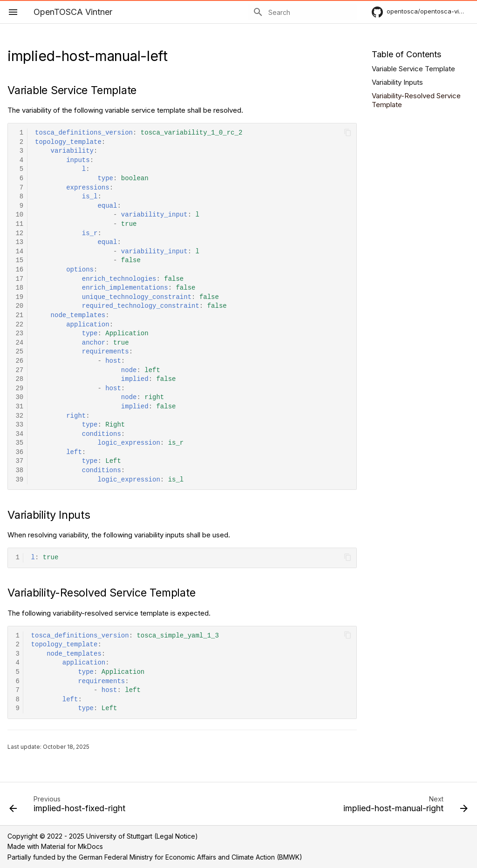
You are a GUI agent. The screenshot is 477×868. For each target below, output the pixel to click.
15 (19, 261)
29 (19, 389)
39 (19, 480)
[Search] (302, 12)
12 (19, 234)
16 (19, 270)
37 (19, 461)
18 (19, 288)
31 (19, 407)
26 (19, 361)
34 (19, 434)
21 (19, 315)
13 (19, 242)
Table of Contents (406, 54)
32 (19, 416)
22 (19, 325)
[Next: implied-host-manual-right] (404, 807)
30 (19, 397)
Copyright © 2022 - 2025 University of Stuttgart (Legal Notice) (103, 836)
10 (19, 215)
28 (19, 379)
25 (19, 352)
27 (19, 370)
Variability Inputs (397, 82)
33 (19, 425)
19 (19, 297)
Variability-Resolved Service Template (416, 100)
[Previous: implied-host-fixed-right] (69, 807)
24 (19, 343)
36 (19, 452)
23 (19, 334)
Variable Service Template (413, 69)
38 (19, 471)
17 (19, 279)
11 (19, 224)
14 (19, 252)
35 (19, 443)
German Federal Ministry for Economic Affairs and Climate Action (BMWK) (191, 857)
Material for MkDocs (72, 846)
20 (19, 306)
